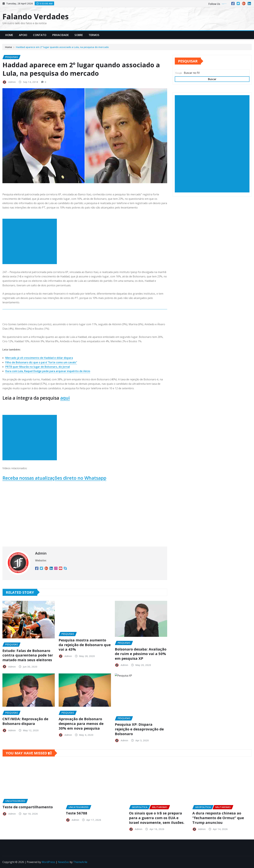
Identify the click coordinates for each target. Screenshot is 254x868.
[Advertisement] (31, 242)
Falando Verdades (36, 16)
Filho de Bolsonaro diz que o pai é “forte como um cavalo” (41, 362)
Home (9, 35)
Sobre (79, 35)
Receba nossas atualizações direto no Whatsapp (54, 478)
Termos (94, 35)
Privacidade (61, 35)
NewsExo (63, 862)
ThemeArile (80, 862)
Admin (12, 82)
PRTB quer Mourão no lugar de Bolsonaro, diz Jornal (38, 367)
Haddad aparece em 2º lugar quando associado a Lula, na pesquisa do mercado (62, 47)
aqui (65, 398)
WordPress (48, 862)
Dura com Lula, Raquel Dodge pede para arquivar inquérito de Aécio (48, 371)
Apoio (23, 35)
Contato (40, 35)
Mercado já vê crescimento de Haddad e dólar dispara (39, 358)
